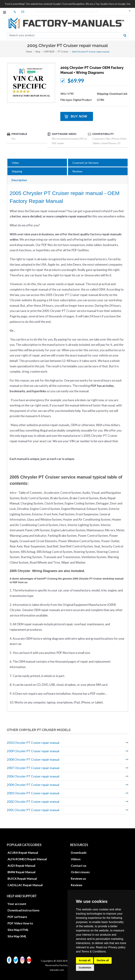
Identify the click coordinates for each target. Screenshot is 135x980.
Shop (38, 52)
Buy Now (79, 116)
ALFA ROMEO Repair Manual (27, 859)
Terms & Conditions (94, 952)
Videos (76, 859)
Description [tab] (19, 180)
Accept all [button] (85, 960)
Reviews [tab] (77, 171)
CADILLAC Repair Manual (25, 885)
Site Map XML (17, 936)
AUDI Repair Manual (21, 866)
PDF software (17, 917)
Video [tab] (15, 163)
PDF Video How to (20, 923)
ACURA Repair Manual (23, 853)
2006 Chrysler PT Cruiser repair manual (33, 776)
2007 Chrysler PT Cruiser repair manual (33, 768)
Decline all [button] (103, 960)
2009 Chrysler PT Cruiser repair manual (33, 751)
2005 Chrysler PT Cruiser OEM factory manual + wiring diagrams (92, 70)
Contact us (79, 866)
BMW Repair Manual (21, 872)
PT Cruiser (63, 52)
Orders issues (80, 872)
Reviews (77, 885)
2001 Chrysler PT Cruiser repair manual (33, 810)
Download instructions (23, 910)
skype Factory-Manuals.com (16, 12)
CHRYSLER (49, 52)
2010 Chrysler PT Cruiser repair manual (33, 743)
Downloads (79, 853)
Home (30, 52)
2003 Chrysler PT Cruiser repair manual (33, 793)
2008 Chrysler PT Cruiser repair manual (33, 760)
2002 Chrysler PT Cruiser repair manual (33, 802)
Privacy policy (117, 947)
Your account (17, 904)
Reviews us (78, 879)
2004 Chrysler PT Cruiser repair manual (33, 785)
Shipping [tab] (17, 171)
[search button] (125, 35)
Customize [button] (85, 968)
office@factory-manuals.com (24, 12)
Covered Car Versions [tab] (86, 163)
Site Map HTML (18, 930)
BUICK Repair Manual (22, 879)
